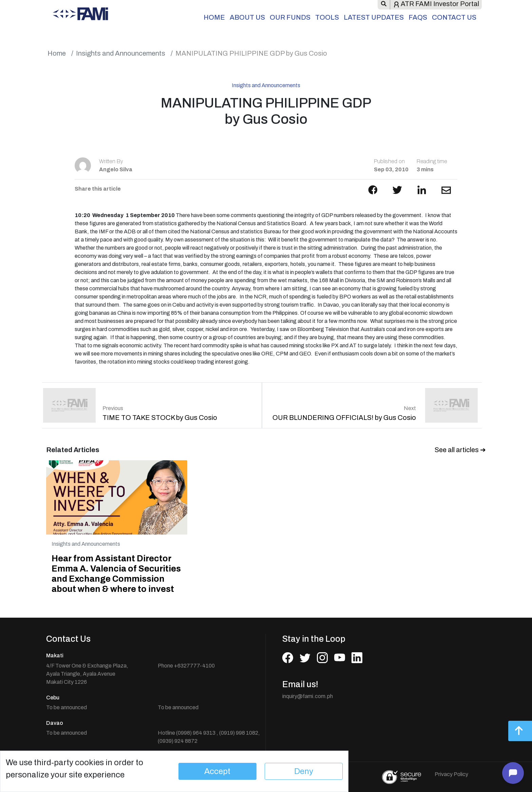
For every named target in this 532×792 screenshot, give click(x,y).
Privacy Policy (451, 774)
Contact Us (454, 17)
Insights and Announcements (121, 53)
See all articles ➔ (460, 450)
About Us (247, 17)
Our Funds (290, 17)
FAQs (418, 17)
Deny (304, 771)
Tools (327, 17)
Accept (217, 771)
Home (214, 17)
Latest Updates (374, 17)
